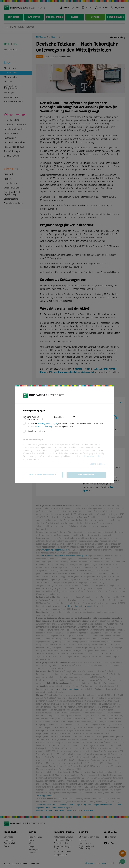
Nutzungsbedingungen (47, 424)
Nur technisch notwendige (43, 475)
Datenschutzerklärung (42, 427)
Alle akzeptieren (86, 475)
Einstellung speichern (36, 431)
